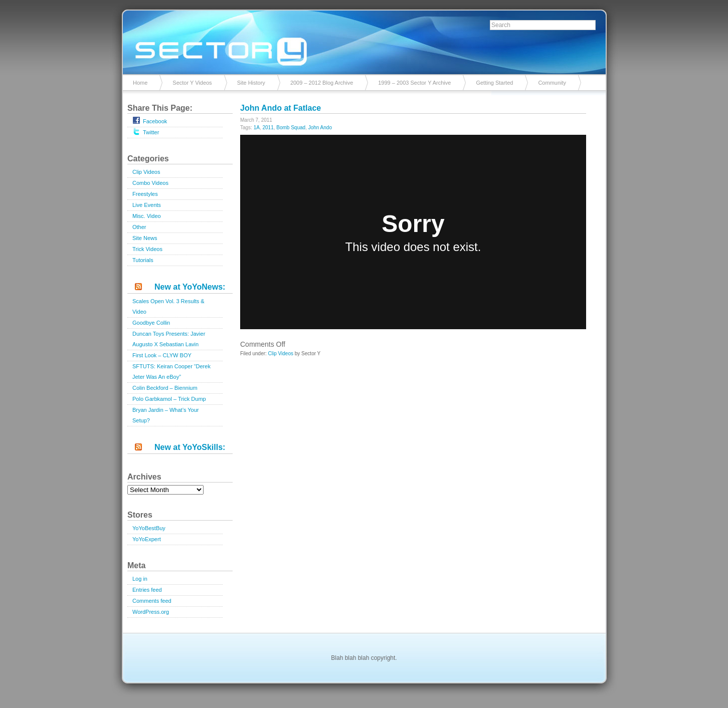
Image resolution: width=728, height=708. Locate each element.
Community (552, 83)
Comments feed (152, 601)
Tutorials (143, 260)
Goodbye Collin (151, 323)
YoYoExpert (147, 539)
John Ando (320, 128)
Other (139, 227)
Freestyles (145, 194)
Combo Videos (150, 183)
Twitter (146, 131)
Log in (140, 579)
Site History (251, 83)
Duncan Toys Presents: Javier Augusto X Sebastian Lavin (169, 339)
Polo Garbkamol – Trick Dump (169, 399)
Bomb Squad (291, 128)
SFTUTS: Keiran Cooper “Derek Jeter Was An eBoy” (171, 372)
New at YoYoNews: (190, 287)
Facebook (150, 120)
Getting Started (494, 83)
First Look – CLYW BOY (162, 355)
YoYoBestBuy (149, 528)
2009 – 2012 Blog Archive (322, 83)
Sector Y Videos (192, 83)
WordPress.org (151, 612)
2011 (268, 128)
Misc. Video (147, 216)
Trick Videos (147, 249)
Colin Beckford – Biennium (165, 388)
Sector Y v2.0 (364, 40)
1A (257, 128)
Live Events (147, 205)
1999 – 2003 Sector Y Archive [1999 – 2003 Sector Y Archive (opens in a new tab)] (414, 83)
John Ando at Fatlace (281, 108)
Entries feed (147, 590)
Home (140, 83)
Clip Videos (146, 172)
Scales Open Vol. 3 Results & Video (168, 306)
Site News (145, 238)
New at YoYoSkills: (190, 447)
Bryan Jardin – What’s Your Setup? (165, 415)
